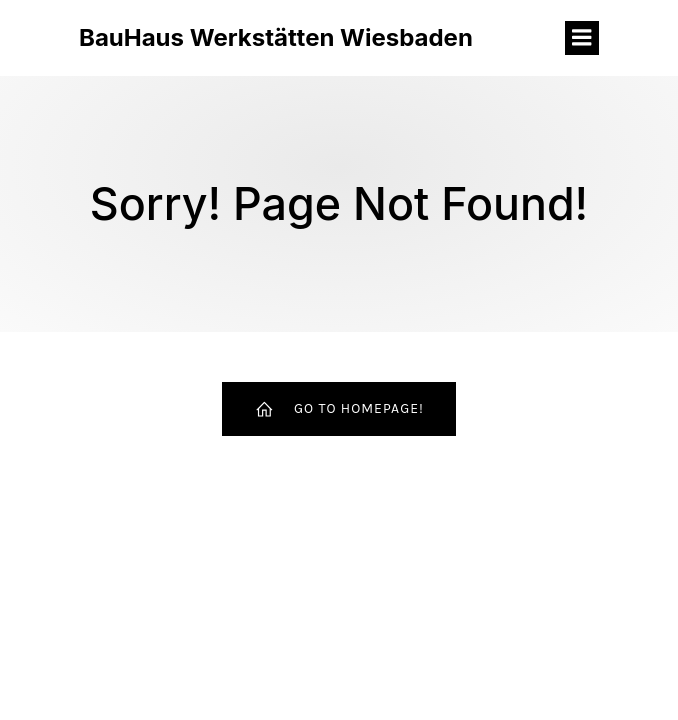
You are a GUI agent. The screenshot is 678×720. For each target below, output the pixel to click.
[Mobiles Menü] (582, 38)
